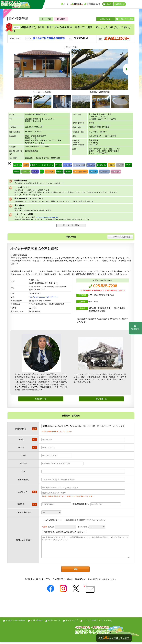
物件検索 (76, 4)
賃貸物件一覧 (101, 401)
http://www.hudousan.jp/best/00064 (43, 299)
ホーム (65, 4)
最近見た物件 (120, 4)
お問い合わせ (106, 19)
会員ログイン (54, 622)
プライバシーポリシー (15, 622)
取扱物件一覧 (41, 401)
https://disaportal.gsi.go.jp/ (47, 219)
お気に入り (108, 4)
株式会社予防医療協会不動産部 (49, 38)
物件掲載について (92, 4)
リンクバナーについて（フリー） (98, 622)
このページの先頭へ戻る (120, 238)
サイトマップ (72, 622)
